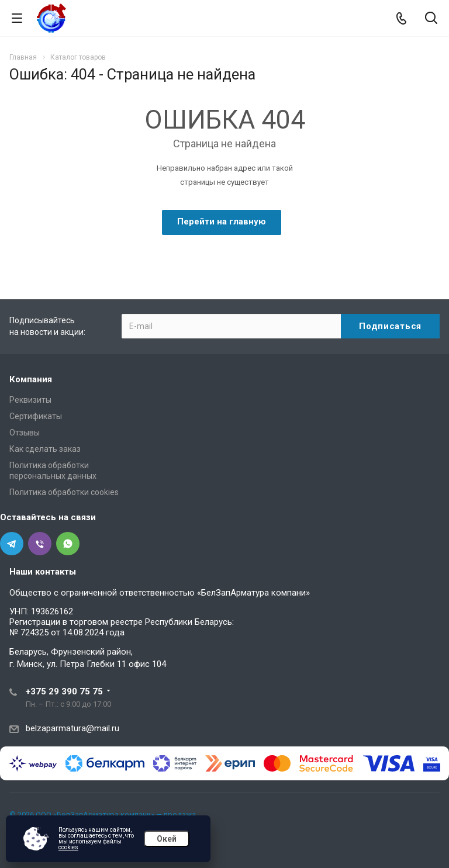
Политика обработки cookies (64, 492)
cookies (68, 847)
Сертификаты (36, 416)
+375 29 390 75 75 (64, 691)
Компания (31, 379)
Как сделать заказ (45, 449)
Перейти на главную (222, 222)
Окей (167, 839)
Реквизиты (30, 400)
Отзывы (25, 433)
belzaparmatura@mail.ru (72, 728)
